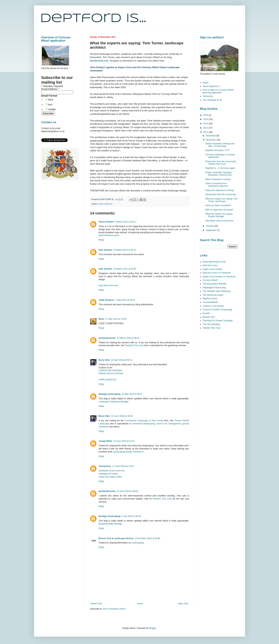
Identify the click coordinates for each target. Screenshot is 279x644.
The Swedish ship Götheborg (217, 291)
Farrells (206, 313)
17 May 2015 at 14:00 (116, 319)
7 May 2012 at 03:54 (125, 300)
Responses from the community (220, 194)
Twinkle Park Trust (212, 328)
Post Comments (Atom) (114, 609)
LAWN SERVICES (107, 380)
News (101, 319)
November (211, 140)
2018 (206, 115)
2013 (206, 124)
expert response (105, 204)
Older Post (183, 604)
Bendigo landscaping (110, 394)
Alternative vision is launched (219, 221)
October (210, 226)
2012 (206, 128)
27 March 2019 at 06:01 (128, 338)
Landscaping (138, 543)
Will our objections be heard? (219, 210)
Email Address (50, 89)
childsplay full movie (108, 474)
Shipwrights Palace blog (214, 288)
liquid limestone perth (109, 235)
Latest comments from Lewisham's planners (217, 185)
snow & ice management (169, 424)
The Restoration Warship (215, 284)
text (50, 105)
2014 (206, 119)
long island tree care (108, 285)
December (211, 136)
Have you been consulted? (218, 205)
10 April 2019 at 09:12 (122, 360)
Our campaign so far (213, 100)
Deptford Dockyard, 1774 (217, 150)
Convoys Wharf (210, 280)
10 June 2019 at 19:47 (124, 441)
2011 (206, 132)
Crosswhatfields (210, 302)
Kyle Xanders (106, 250)
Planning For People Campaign (218, 321)
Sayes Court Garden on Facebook (219, 277)
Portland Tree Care (134, 345)
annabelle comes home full (112, 471)
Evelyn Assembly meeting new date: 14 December (220, 145)
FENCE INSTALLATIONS (111, 374)
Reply (101, 240)
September (211, 230)
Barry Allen (104, 360)
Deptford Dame (210, 299)
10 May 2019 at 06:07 (132, 394)
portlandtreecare (107, 338)
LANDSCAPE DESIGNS (110, 370)
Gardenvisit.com (99, 61)
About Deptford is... (212, 86)
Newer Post (96, 604)
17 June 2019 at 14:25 (123, 466)
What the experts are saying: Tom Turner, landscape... (221, 200)
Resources (208, 96)
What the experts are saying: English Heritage (219, 215)
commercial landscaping (143, 424)
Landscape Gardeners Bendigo (114, 402)
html (50, 100)
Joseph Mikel (105, 441)
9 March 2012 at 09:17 (126, 222)
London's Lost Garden (213, 306)
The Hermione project (213, 295)
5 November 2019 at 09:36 (147, 538)
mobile (52, 109)
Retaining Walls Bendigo (110, 524)
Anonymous (105, 466)
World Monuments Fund (214, 262)
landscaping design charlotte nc (129, 452)
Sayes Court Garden (213, 269)
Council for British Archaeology (217, 310)
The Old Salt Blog (211, 324)
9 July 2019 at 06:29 (131, 516)
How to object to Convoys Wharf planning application (218, 91)
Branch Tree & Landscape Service (116, 538)
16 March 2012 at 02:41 (125, 250)
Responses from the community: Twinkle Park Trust (221, 163)
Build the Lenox (210, 265)
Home (140, 604)
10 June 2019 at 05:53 (122, 416)
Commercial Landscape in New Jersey (144, 421)
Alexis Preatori (106, 222)
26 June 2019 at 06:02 (127, 491)
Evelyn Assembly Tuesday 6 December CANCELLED (219, 174)
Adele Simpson (106, 300)
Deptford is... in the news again (220, 168)
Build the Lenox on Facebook (217, 273)
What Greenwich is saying (218, 179)
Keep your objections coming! (219, 190)
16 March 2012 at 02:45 (125, 269)
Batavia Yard (209, 317)
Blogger (152, 628)
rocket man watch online (110, 477)
